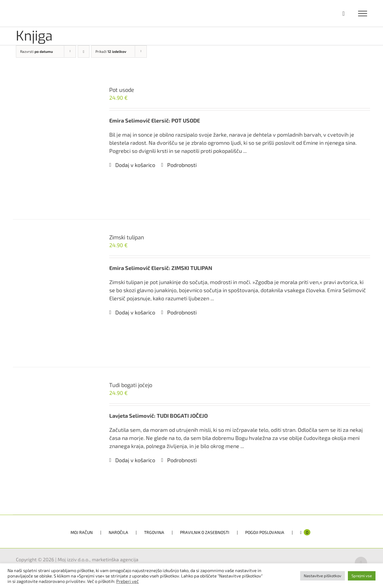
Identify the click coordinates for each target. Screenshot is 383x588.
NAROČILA (118, 532)
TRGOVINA (154, 532)
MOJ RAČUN (82, 532)
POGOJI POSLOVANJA (265, 532)
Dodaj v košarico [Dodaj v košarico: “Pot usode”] (135, 165)
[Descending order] (84, 52)
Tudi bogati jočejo (131, 385)
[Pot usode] (54, 146)
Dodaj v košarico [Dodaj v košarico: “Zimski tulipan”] (135, 312)
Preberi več (127, 581)
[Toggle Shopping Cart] (344, 14)
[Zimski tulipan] (54, 293)
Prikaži (111, 51)
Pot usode (122, 90)
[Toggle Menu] (363, 14)
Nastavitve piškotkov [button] (323, 576)
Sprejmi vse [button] (362, 576)
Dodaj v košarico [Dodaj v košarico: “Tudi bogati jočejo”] (135, 460)
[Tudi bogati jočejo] (54, 441)
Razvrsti (36, 51)
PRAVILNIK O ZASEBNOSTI (205, 532)
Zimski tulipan (127, 238)
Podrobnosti (182, 165)
